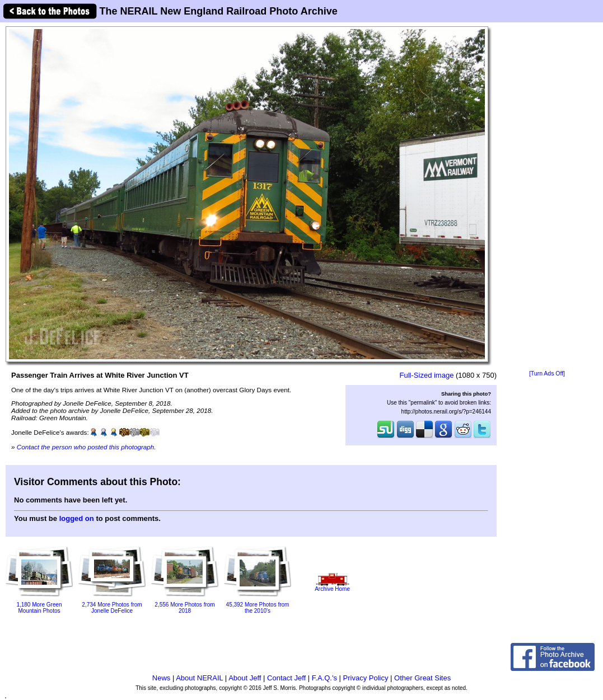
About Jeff (245, 678)
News (162, 678)
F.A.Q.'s (324, 678)
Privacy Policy (366, 678)
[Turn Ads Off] (547, 374)
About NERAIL (199, 678)
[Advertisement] (547, 197)
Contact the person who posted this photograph (86, 447)
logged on (77, 518)
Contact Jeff (286, 678)
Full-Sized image (427, 375)
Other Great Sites (422, 678)
